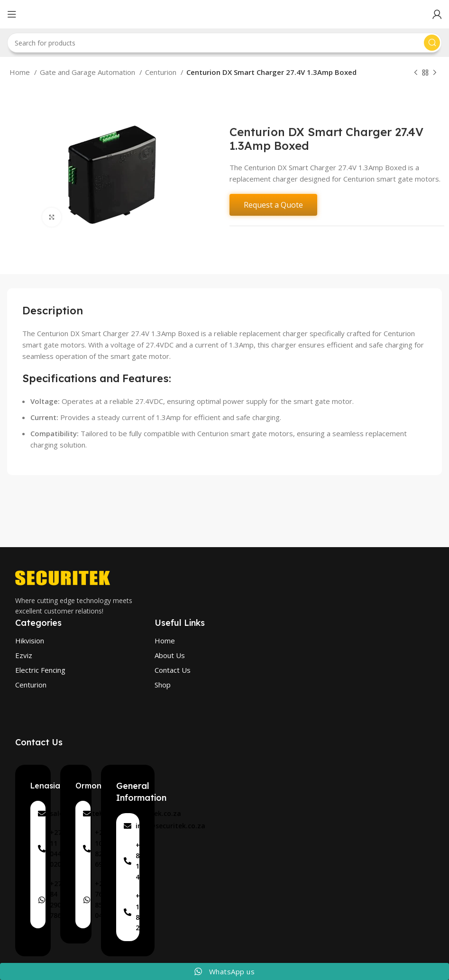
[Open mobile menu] (12, 14)
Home (21, 72)
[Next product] (435, 73)
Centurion (162, 72)
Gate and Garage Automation (88, 72)
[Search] (224, 43)
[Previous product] (416, 73)
